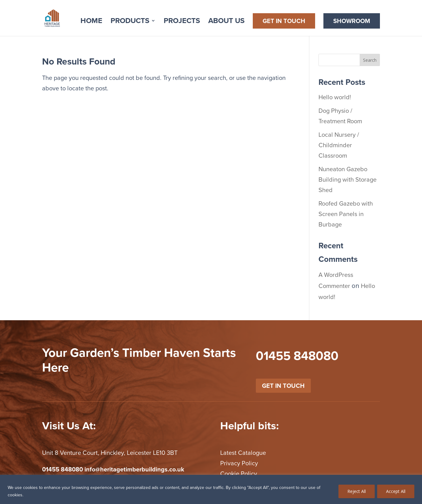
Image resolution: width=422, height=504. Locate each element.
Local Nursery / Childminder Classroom (339, 145)
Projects (182, 22)
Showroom (352, 21)
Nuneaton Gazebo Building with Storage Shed (348, 179)
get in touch (283, 386)
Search (370, 60)
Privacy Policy (239, 463)
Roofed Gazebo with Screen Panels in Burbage (346, 214)
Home (91, 22)
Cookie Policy (239, 474)
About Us (226, 22)
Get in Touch (284, 21)
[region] (211, 489)
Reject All (357, 491)
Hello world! (335, 97)
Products (130, 22)
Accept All (396, 491)
